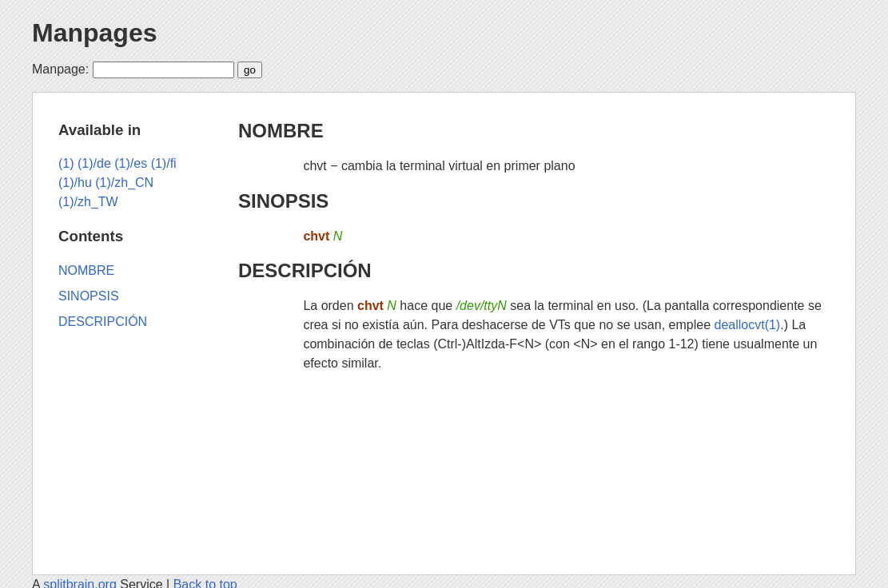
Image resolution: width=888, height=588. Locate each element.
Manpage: (60, 69)
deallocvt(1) (747, 325)
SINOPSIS (283, 201)
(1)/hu (75, 183)
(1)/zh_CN (124, 183)
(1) (66, 163)
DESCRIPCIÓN (305, 270)
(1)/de (94, 163)
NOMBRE (281, 131)
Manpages (94, 33)
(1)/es (131, 163)
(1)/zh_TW (88, 202)
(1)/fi (164, 163)
